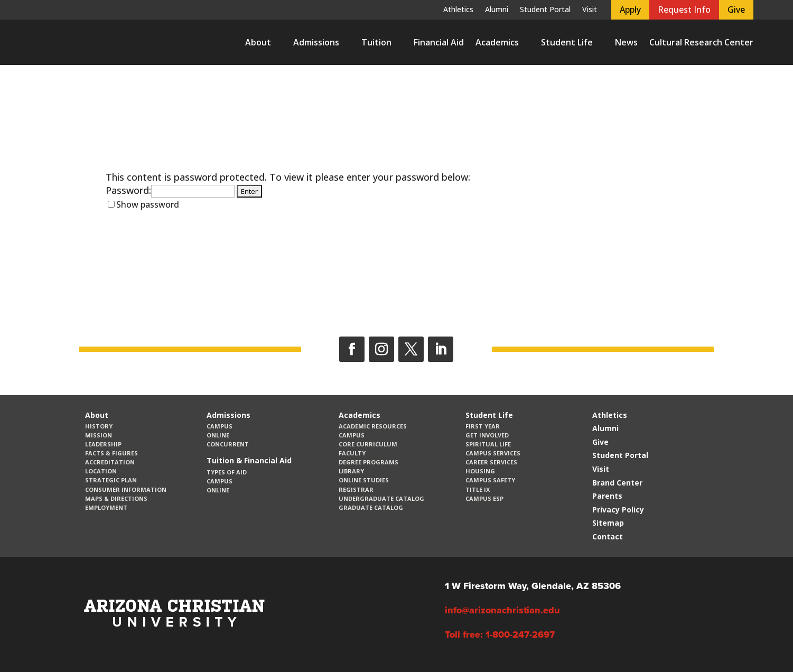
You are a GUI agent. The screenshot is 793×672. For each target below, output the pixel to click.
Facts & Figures (111, 453)
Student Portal (545, 10)
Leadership (103, 444)
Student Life (567, 42)
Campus (220, 426)
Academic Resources (373, 426)
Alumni (497, 10)
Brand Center (617, 483)
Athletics (458, 10)
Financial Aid (439, 42)
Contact (608, 536)
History (99, 426)
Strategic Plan (111, 480)
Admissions (316, 42)
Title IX (478, 489)
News (626, 42)
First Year (483, 426)
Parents (607, 496)
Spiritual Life (488, 444)
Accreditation (110, 462)
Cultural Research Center (701, 42)
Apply (630, 10)
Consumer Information (126, 489)
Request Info (684, 10)
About (258, 42)
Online (218, 435)
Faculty (352, 453)
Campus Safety (490, 480)
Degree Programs (368, 462)
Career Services (491, 462)
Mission (99, 435)
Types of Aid (227, 472)
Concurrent (228, 444)
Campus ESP (484, 498)
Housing (480, 471)
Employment (106, 507)
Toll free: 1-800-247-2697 (500, 634)
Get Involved (487, 435)
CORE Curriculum (368, 444)
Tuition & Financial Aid (249, 460)
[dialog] (761, 640)
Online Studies (364, 480)
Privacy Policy (618, 510)
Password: (170, 190)
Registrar (356, 489)
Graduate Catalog (371, 507)
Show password (148, 204)
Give (736, 10)
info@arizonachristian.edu (502, 610)
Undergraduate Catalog (381, 498)
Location (101, 471)
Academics (497, 42)
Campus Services (493, 453)
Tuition (376, 42)
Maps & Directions (116, 498)
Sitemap (608, 523)
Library (351, 471)
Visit (590, 10)
